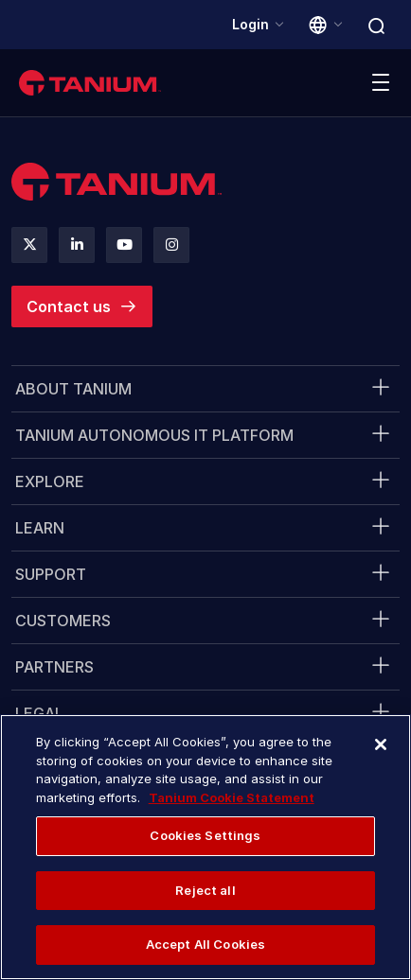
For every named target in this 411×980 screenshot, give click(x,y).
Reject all (205, 890)
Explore (50, 481)
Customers (63, 621)
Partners (54, 667)
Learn (40, 528)
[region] (205, 847)
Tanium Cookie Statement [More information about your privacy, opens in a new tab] (232, 797)
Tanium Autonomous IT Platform (154, 435)
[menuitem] (205, 388)
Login (250, 24)
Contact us (69, 306)
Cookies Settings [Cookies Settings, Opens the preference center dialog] (205, 835)
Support (51, 574)
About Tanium (73, 389)
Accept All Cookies (205, 944)
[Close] (381, 744)
